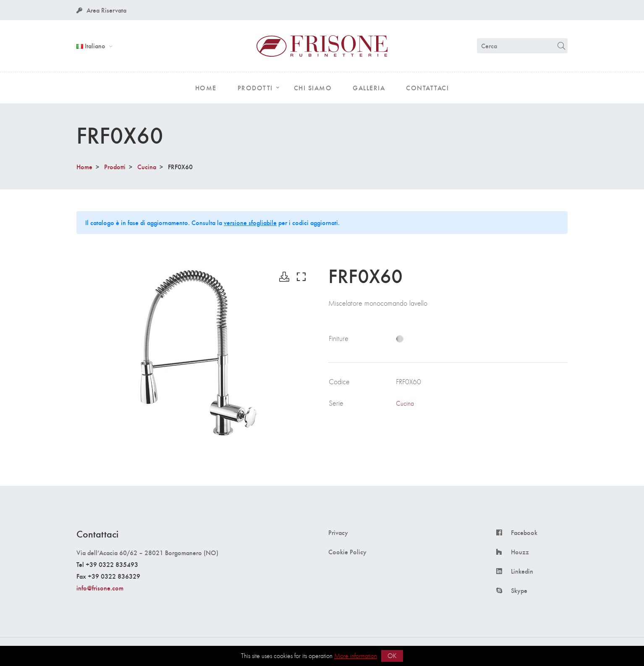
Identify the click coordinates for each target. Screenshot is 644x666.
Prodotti (115, 166)
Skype (519, 590)
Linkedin (522, 571)
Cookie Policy (347, 552)
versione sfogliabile (250, 222)
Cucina (147, 166)
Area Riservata (101, 10)
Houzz (520, 552)
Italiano (92, 46)
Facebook (524, 532)
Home (84, 166)
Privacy (338, 532)
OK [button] (392, 656)
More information (356, 656)
